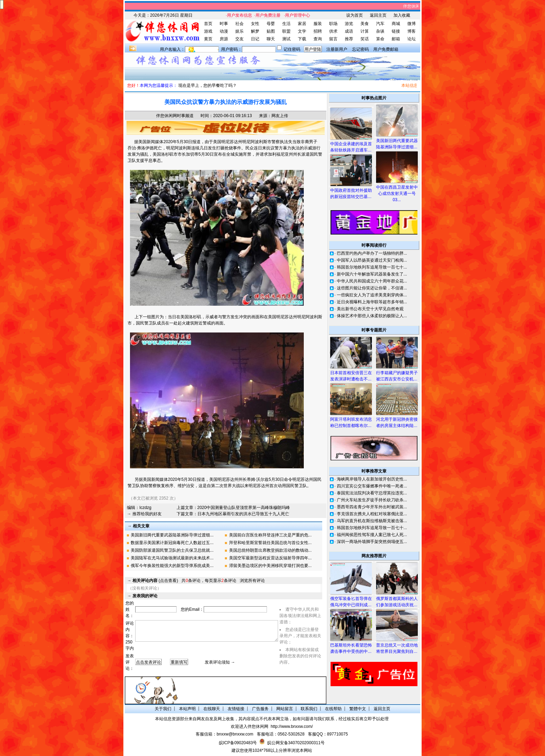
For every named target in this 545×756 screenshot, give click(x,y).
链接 (396, 31)
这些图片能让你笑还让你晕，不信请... (372, 288)
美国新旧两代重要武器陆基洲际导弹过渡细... (172, 535)
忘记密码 (360, 49)
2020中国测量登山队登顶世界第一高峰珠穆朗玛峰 (244, 508)
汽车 (380, 24)
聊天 (271, 39)
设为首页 (355, 15)
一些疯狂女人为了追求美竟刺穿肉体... (372, 295)
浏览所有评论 (252, 581)
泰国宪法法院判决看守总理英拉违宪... (372, 493)
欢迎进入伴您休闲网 (250, 726)
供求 (333, 31)
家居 (302, 24)
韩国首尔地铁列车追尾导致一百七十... (372, 267)
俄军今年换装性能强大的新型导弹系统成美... (172, 566)
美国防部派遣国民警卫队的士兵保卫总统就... (172, 550)
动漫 (224, 31)
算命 (380, 39)
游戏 (208, 31)
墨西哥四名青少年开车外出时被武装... (372, 507)
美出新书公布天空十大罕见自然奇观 (370, 309)
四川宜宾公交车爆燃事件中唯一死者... (372, 486)
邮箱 (396, 39)
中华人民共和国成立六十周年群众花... (372, 281)
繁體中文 (358, 709)
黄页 (208, 39)
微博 (412, 24)
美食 (365, 24)
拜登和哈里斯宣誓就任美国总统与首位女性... (270, 543)
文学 (302, 31)
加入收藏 (402, 15)
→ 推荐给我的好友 (144, 514)
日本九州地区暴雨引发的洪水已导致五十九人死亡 (243, 514)
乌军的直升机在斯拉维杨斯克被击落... (372, 521)
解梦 (255, 31)
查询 (318, 39)
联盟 (286, 31)
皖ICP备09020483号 (238, 743)
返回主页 (378, 15)
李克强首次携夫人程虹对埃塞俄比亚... (372, 514)
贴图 (271, 31)
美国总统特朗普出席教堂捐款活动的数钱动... (270, 550)
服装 (318, 24)
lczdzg (145, 508)
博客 (412, 31)
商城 (396, 24)
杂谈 (380, 31)
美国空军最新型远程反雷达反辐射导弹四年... (270, 558)
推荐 (349, 39)
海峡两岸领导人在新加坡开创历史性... (372, 479)
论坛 (412, 39)
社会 (239, 24)
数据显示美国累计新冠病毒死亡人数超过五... (172, 543)
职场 (333, 24)
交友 (239, 39)
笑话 (365, 39)
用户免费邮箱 (386, 49)
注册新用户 (337, 49)
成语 (349, 31)
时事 (224, 24)
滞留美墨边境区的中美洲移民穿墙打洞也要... (270, 566)
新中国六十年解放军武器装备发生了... (372, 274)
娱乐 (239, 31)
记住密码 (292, 49)
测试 (286, 39)
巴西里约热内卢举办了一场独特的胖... (372, 253)
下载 (302, 39)
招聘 (318, 31)
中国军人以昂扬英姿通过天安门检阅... (372, 260)
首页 (208, 24)
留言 (333, 39)
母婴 (271, 24)
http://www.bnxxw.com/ (292, 726)
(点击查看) (155, 581)
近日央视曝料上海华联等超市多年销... (372, 302)
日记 (255, 39)
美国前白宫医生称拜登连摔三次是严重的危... (270, 535)
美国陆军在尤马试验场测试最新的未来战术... (172, 558)
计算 (365, 31)
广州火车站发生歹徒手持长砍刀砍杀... (372, 500)
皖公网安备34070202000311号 (296, 743)
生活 (286, 24)
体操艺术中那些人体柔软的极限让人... (372, 316)
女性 (255, 24)
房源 (224, 39)
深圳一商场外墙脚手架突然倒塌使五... (372, 542)
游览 (349, 24)
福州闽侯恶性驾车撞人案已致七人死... (372, 535)
